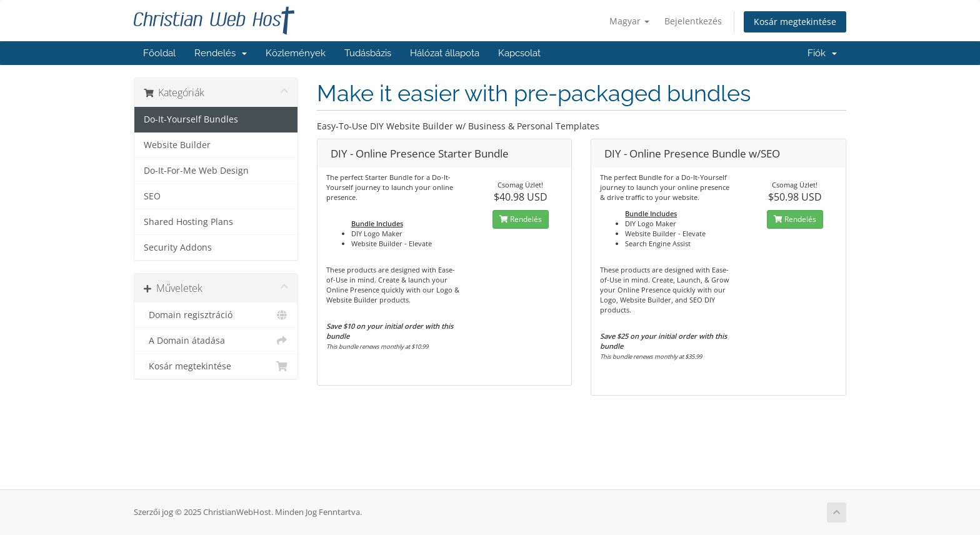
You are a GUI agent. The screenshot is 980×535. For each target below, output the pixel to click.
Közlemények (296, 53)
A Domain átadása (216, 341)
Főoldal (159, 53)
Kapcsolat (519, 53)
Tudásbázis (368, 53)
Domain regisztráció (216, 315)
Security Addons (178, 247)
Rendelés (221, 53)
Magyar (629, 21)
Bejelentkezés (693, 21)
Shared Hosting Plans (188, 222)
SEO (152, 196)
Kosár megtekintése (795, 22)
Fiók (822, 53)
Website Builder (177, 145)
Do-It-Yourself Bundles (191, 119)
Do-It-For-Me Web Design (196, 171)
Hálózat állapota (445, 53)
